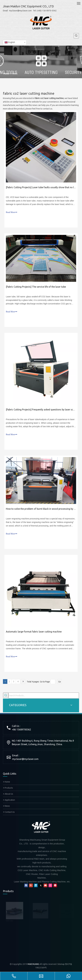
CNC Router (8, 933)
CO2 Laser (7, 943)
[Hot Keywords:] (76, 36)
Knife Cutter (8, 904)
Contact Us (9, 812)
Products (8, 788)
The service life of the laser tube (49, 287)
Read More (12, 212)
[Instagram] (50, 885)
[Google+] (31, 885)
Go (60, 682)
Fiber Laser (8, 924)
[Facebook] (26, 885)
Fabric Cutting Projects (19, 187)
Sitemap (61, 963)
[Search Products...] (44, 695)
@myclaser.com (30, 759)
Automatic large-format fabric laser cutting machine (34, 632)
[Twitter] (41, 885)
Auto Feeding (9, 914)
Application (9, 800)
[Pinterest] (55, 885)
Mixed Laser (8, 953)
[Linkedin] (36, 885)
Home (7, 782)
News (6, 806)
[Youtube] (45, 885)
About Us (8, 794)
